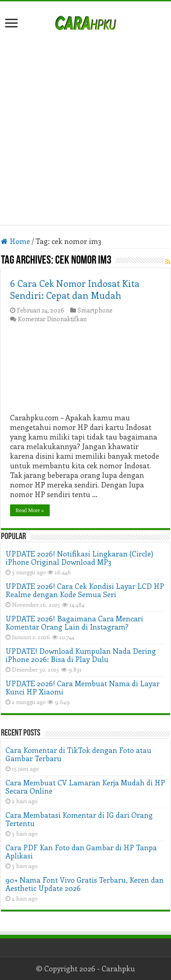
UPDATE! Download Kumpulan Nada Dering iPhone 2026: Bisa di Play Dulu (81, 655)
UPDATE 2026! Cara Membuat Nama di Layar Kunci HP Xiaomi (83, 687)
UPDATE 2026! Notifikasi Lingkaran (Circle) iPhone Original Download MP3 (79, 558)
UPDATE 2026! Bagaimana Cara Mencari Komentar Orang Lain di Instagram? (74, 622)
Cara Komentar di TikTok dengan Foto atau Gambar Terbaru (78, 754)
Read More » (30, 510)
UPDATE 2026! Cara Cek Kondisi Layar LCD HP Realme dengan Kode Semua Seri (85, 590)
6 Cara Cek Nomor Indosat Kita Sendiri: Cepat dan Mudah (75, 289)
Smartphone (95, 310)
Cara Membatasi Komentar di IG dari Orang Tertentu (79, 819)
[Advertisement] (85, 123)
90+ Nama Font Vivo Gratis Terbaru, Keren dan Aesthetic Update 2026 (85, 884)
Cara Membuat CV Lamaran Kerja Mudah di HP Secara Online (85, 787)
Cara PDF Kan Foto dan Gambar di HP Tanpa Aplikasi (81, 851)
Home (16, 241)
